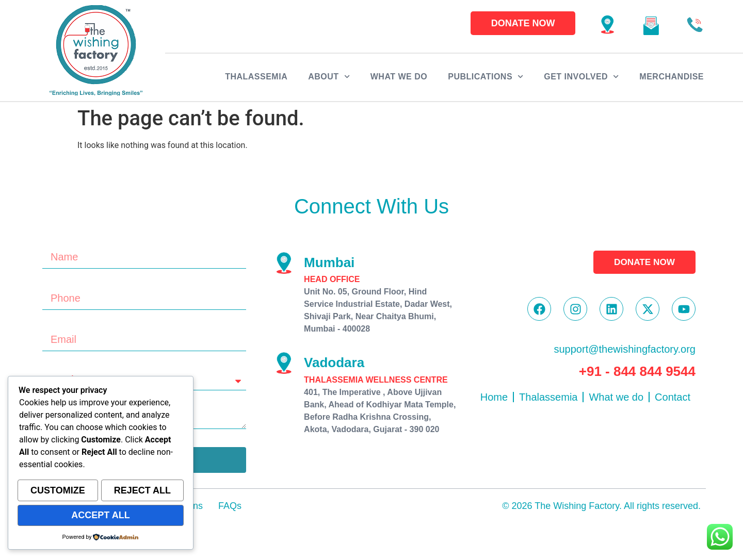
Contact (673, 400)
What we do (399, 77)
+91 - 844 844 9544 (637, 374)
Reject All (142, 492)
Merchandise (672, 77)
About (329, 77)
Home (494, 400)
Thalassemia (256, 77)
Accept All (100, 516)
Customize (58, 492)
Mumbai (329, 262)
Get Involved (581, 77)
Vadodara (334, 363)
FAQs (230, 506)
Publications (486, 77)
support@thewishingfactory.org (625, 352)
